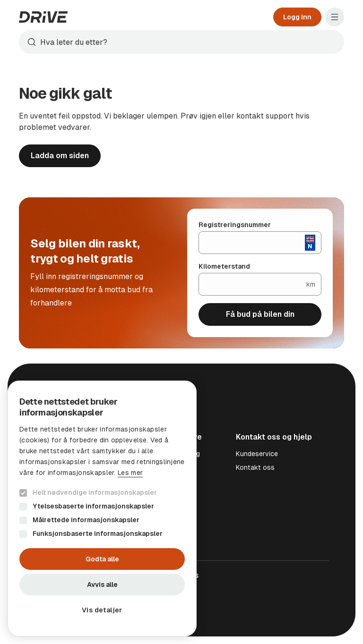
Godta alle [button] (102, 559)
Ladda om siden (60, 156)
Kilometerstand (224, 266)
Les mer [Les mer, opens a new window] (130, 473)
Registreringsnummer (235, 225)
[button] (102, 610)
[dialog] (102, 508)
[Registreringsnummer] (252, 243)
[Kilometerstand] (253, 284)
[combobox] (181, 42)
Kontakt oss (255, 467)
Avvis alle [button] (102, 585)
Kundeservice (257, 454)
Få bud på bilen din (260, 314)
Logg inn (297, 17)
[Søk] (190, 42)
